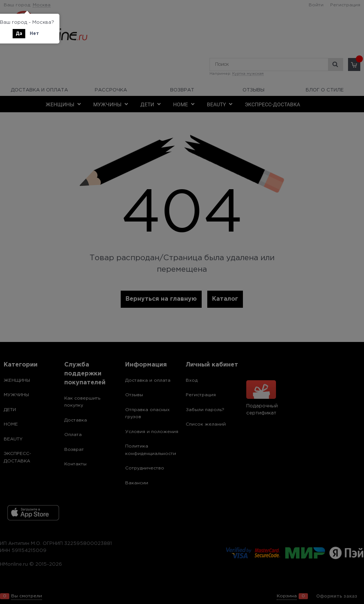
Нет (34, 34)
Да (19, 34)
